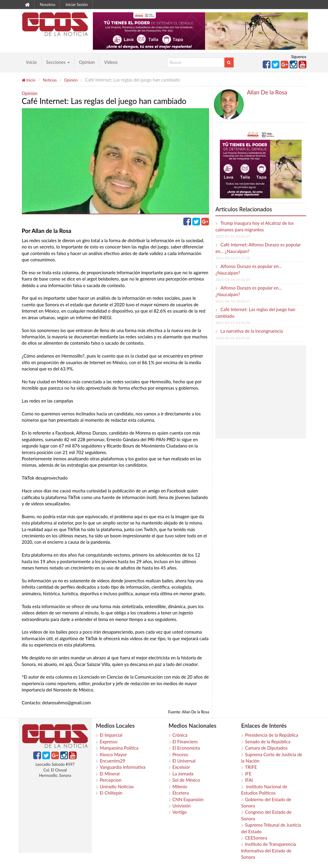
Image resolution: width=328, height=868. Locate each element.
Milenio (180, 786)
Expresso (109, 742)
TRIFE (251, 767)
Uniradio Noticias (117, 786)
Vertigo (180, 812)
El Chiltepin (111, 793)
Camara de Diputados (266, 748)
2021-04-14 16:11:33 (233, 279)
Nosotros (48, 4)
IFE (248, 774)
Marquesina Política (119, 748)
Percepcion (111, 780)
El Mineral (110, 774)
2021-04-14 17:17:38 (233, 258)
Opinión (71, 80)
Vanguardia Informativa (123, 767)
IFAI (249, 780)
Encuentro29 (112, 761)
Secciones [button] (58, 62)
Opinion (87, 62)
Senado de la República (268, 742)
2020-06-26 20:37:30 (233, 338)
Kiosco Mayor (113, 754)
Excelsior (181, 767)
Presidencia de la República (272, 735)
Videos (111, 62)
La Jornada (183, 774)
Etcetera (181, 793)
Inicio (32, 62)
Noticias (50, 80)
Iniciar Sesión (77, 4)
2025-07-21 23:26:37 (233, 236)
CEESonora (256, 838)
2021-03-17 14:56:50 (233, 323)
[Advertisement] (267, 392)
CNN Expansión (188, 799)
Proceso (180, 754)
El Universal (184, 761)
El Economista (186, 748)
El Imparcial (111, 735)
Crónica (180, 735)
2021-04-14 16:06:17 (233, 301)
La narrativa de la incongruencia (252, 331)
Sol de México (186, 780)
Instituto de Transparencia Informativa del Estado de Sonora (269, 850)
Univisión (182, 806)
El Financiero (185, 742)
